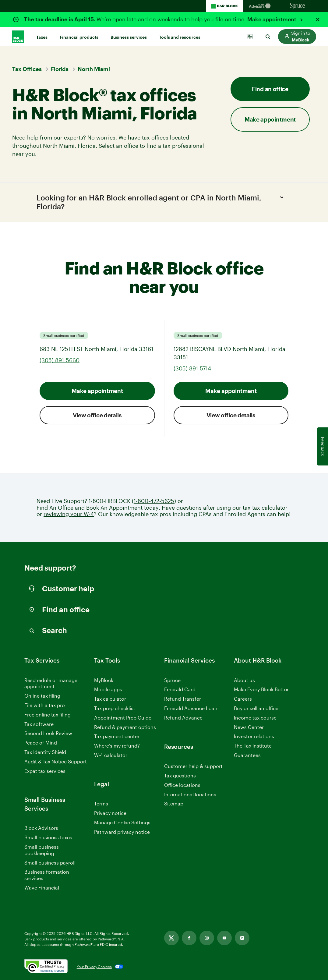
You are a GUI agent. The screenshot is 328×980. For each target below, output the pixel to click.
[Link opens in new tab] (171, 938)
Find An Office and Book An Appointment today (98, 508)
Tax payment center (117, 736)
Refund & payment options (125, 727)
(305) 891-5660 (60, 360)
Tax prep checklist (115, 708)
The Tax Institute (253, 746)
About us (244, 680)
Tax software (39, 724)
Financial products (79, 37)
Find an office (270, 89)
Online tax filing (42, 696)
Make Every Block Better (261, 690)
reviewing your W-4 (69, 514)
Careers (243, 699)
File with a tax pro (45, 705)
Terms (101, 803)
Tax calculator (110, 699)
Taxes (42, 37)
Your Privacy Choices (94, 967)
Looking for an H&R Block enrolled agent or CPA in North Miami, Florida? (162, 202)
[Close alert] (318, 19)
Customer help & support (193, 766)
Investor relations (254, 737)
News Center (249, 727)
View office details (97, 415)
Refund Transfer (183, 699)
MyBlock (104, 680)
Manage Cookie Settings (122, 822)
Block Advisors (41, 828)
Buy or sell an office (256, 708)
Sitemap (174, 804)
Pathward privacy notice (122, 832)
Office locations (182, 785)
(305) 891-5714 (192, 368)
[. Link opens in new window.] (46, 967)
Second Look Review (48, 733)
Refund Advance (183, 718)
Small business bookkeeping (42, 850)
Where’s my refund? (117, 746)
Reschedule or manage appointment (51, 683)
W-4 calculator (111, 755)
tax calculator (270, 508)
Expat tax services (45, 771)
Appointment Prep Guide (123, 718)
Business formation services (47, 875)
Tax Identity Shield (45, 752)
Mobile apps (108, 690)
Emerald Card (180, 690)
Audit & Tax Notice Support (56, 761)
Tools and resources (180, 37)
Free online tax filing (48, 715)
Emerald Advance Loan (191, 708)
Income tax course (255, 718)
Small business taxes (48, 837)
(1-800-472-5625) (154, 501)
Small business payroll (50, 863)
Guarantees (247, 755)
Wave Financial (42, 888)
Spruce (172, 680)
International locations (190, 795)
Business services (129, 37)
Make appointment (272, 19)
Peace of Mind (41, 743)
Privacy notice (110, 813)
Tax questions (180, 775)
